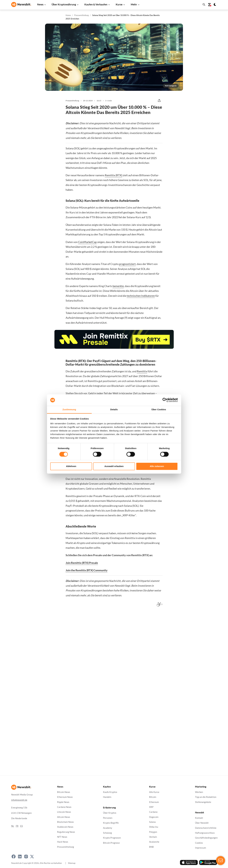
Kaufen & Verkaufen (96, 4)
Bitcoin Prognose (111, 843)
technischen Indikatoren (141, 296)
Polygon (153, 832)
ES (22, 826)
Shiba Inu (154, 827)
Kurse (119, 4)
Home (68, 15)
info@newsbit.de (19, 800)
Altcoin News (64, 817)
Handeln (107, 797)
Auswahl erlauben (114, 466)
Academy (108, 828)
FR (17, 826)
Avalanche (154, 842)
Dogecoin (154, 817)
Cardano (153, 812)
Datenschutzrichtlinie (206, 828)
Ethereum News (65, 797)
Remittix (142, 371)
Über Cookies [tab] (159, 409)
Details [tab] (114, 409)
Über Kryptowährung (64, 4)
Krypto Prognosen (112, 838)
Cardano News (64, 807)
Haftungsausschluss (205, 833)
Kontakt (199, 818)
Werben (199, 792)
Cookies (199, 843)
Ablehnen (71, 466)
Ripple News (63, 802)
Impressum (200, 848)
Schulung (107, 833)
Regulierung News (66, 832)
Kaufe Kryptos (110, 792)
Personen (108, 818)
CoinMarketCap (87, 242)
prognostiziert (127, 264)
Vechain (153, 837)
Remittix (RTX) (114, 175)
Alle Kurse (154, 792)
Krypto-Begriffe (111, 823)
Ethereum (154, 802)
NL (13, 826)
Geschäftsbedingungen (206, 838)
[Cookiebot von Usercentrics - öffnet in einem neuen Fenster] (165, 400)
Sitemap (72, 863)
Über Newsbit (202, 823)
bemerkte (118, 286)
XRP (151, 807)
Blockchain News (65, 822)
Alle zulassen (157, 466)
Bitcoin (153, 797)
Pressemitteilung (81, 15)
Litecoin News (64, 812)
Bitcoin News (64, 792)
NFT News (62, 837)
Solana (152, 822)
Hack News (63, 842)
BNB (151, 847)
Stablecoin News (65, 827)
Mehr (134, 4)
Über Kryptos (110, 813)
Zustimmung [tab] (69, 409)
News (40, 4)
